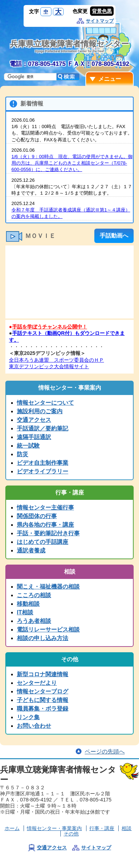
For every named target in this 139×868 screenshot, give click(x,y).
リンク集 (28, 717)
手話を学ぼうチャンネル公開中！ (50, 327)
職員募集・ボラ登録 (43, 709)
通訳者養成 (31, 550)
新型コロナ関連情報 (43, 674)
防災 (23, 454)
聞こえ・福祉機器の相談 (48, 587)
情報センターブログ (43, 691)
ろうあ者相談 (34, 621)
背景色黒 (102, 11)
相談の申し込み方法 (43, 638)
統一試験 (28, 446)
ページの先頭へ (105, 752)
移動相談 (28, 604)
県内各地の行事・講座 (45, 525)
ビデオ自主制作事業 (43, 463)
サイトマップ (100, 21)
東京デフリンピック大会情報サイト (49, 366)
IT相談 (25, 612)
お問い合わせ (34, 726)
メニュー (110, 79)
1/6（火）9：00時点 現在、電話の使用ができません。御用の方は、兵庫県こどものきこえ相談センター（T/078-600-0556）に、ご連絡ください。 (72, 163)
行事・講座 (102, 828)
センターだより (37, 683)
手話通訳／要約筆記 (43, 428)
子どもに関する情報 (43, 700)
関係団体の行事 (37, 516)
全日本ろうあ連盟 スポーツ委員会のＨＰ (56, 360)
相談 (126, 828)
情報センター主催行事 (45, 508)
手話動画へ (114, 236)
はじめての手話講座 (43, 542)
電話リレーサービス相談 (48, 630)
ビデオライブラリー (43, 471)
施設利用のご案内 (40, 411)
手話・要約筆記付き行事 (48, 533)
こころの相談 (34, 595)
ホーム (12, 828)
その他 (71, 834)
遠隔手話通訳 (34, 437)
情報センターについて (45, 403)
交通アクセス (34, 420)
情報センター (54, 828)
